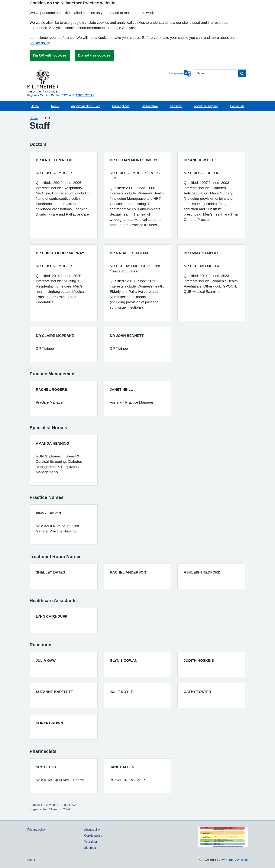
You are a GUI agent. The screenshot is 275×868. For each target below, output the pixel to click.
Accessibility (92, 830)
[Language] (180, 73)
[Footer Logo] (223, 837)
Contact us (237, 106)
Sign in (32, 860)
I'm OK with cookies (50, 55)
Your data (91, 842)
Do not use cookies (94, 55)
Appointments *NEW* (85, 106)
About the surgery (206, 106)
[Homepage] (98, 81)
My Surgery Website (234, 860)
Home (35, 106)
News (55, 106)
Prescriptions (121, 106)
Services (176, 106)
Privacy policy (36, 830)
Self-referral (150, 106)
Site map (90, 848)
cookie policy (40, 43)
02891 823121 (85, 95)
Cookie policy (93, 836)
